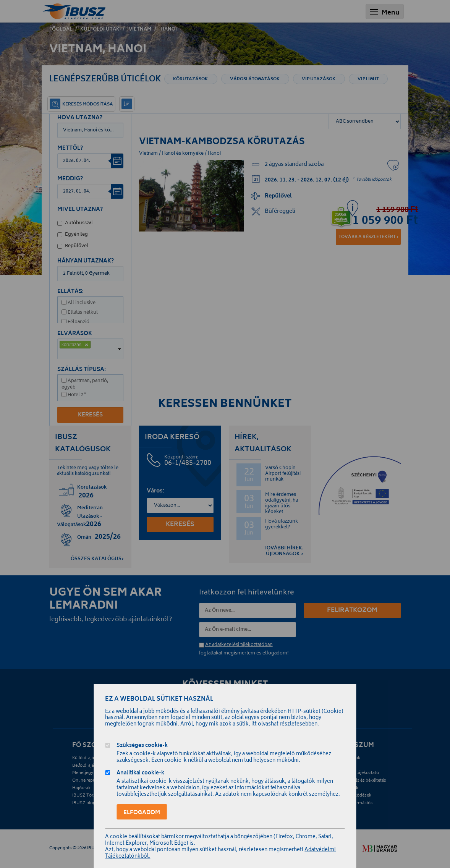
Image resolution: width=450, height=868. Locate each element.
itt (254, 725)
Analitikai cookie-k (140, 774)
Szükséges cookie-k (142, 746)
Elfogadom (142, 813)
